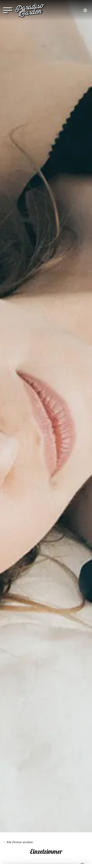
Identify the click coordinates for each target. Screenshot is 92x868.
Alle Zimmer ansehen (20, 842)
